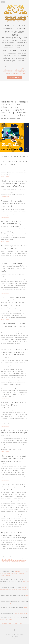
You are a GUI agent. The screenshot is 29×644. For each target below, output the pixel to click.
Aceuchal (15, 68)
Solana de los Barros (6, 562)
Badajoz (24, 571)
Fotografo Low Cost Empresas (16, 623)
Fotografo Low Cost (5, 623)
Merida (5, 573)
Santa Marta (20, 72)
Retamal (4, 72)
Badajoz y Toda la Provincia (14, 603)
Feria (15, 70)
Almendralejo (20, 68)
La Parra (23, 70)
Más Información (5, 176)
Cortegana (11, 70)
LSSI (14, 638)
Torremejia (13, 74)
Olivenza (13, 573)
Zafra (12, 575)
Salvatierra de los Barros (12, 72)
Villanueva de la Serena (5, 575)
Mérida (11, 589)
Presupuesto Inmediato (14, 77)
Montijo (9, 573)
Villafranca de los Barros (21, 573)
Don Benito (7, 589)
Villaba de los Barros (20, 74)
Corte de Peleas (11, 558)
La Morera (19, 70)
